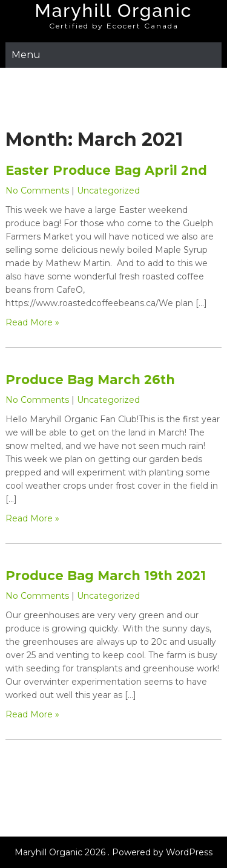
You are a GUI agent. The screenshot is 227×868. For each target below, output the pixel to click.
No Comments (37, 191)
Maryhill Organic (114, 11)
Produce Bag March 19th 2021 (106, 576)
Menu (26, 55)
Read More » (32, 322)
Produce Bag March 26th (90, 380)
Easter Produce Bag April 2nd (106, 170)
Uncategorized (108, 191)
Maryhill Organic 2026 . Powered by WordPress (113, 852)
